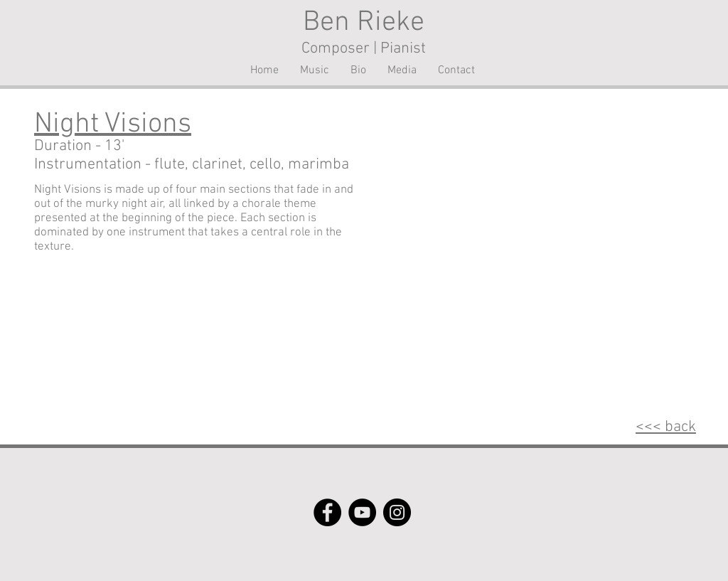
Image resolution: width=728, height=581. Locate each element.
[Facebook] (327, 512)
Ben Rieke (364, 23)
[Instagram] (397, 512)
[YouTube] (362, 512)
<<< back (666, 427)
